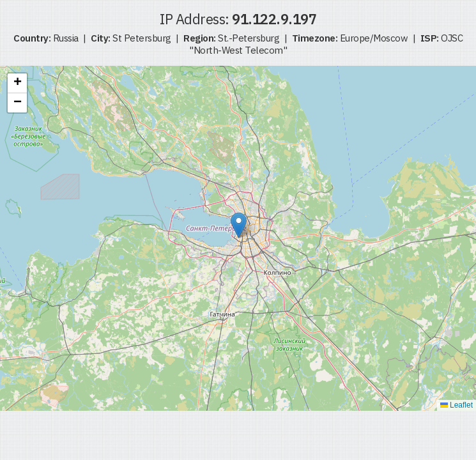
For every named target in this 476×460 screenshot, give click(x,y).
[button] (239, 225)
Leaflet (457, 405)
